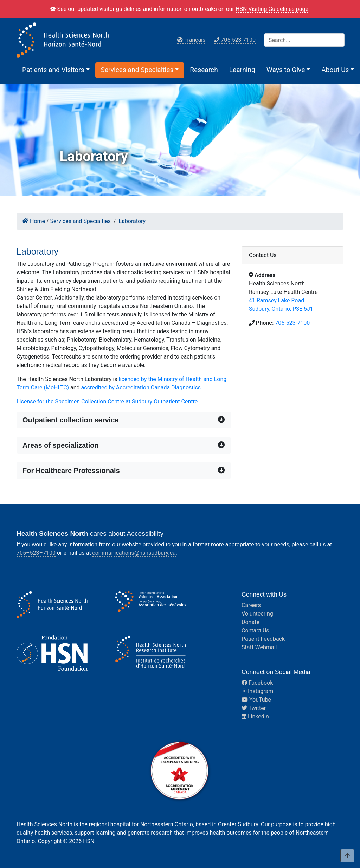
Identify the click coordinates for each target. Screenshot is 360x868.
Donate (250, 622)
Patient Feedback (263, 639)
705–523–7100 (36, 553)
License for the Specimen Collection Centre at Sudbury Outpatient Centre (107, 402)
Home (34, 221)
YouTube (256, 700)
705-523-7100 (292, 323)
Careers (251, 605)
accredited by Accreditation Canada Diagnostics (141, 387)
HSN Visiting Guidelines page (272, 9)
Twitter (254, 708)
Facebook (257, 683)
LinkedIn (255, 716)
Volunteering (257, 614)
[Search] (304, 40)
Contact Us (255, 630)
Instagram (257, 691)
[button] (56, 70)
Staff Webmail (259, 647)
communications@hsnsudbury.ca (134, 553)
